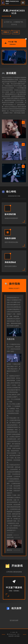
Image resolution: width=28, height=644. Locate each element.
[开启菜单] (23, 3)
